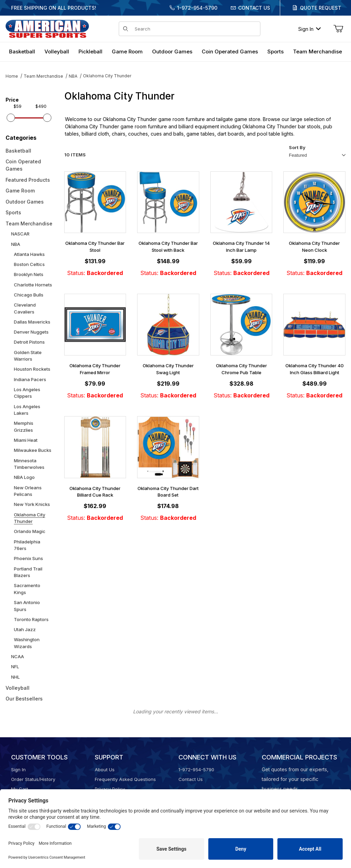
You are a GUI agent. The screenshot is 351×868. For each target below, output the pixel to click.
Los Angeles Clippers (27, 393)
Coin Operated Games (23, 165)
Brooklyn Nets (29, 274)
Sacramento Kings (27, 589)
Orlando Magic (30, 531)
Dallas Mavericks (32, 322)
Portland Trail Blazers (28, 572)
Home (12, 76)
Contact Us (254, 8)
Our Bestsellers (24, 699)
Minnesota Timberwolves (29, 464)
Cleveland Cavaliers (25, 308)
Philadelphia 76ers (27, 545)
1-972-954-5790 (197, 8)
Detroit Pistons (29, 342)
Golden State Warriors (28, 356)
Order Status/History (33, 779)
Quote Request (321, 8)
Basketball (18, 151)
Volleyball (18, 688)
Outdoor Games (25, 202)
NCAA (18, 656)
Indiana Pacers (30, 379)
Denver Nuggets (31, 332)
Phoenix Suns (28, 558)
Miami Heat (26, 440)
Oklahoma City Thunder (107, 76)
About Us (105, 770)
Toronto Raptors (31, 619)
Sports (13, 212)
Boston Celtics (29, 264)
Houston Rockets (32, 369)
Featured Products (28, 180)
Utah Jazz (25, 629)
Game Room (20, 191)
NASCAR (20, 234)
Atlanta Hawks (29, 254)
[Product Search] (195, 29)
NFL (15, 667)
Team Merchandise (43, 76)
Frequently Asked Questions (125, 779)
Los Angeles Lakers (27, 410)
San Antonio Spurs (27, 606)
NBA (73, 76)
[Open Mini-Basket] (338, 29)
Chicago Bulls (29, 295)
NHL (15, 677)
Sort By (297, 147)
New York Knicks (32, 504)
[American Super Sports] (47, 28)
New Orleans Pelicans (28, 491)
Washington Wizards (27, 643)
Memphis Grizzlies (24, 427)
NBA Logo (24, 477)
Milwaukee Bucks (33, 450)
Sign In (310, 29)
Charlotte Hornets (33, 285)
